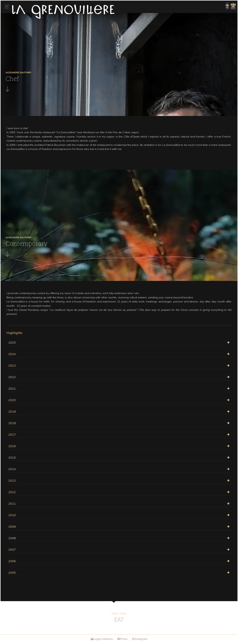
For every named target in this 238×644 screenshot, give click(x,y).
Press (122, 639)
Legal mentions (102, 639)
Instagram (140, 639)
